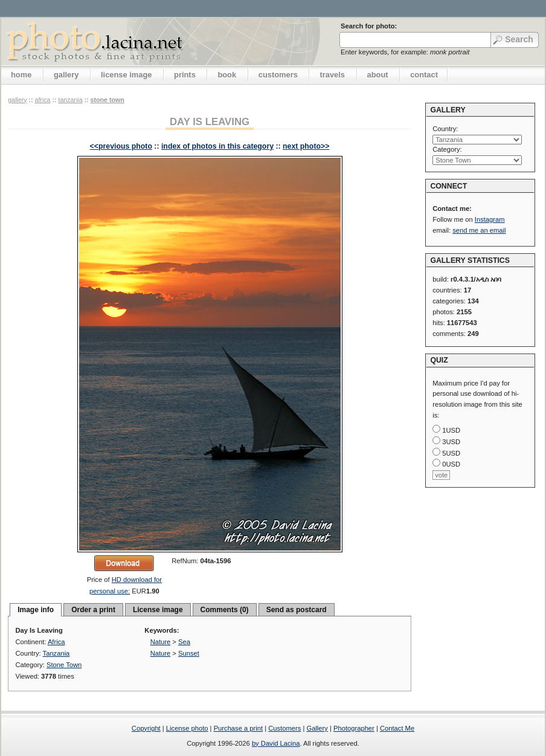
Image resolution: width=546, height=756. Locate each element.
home (21, 75)
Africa (42, 100)
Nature (161, 642)
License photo (187, 728)
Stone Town (108, 100)
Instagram (490, 219)
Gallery (317, 728)
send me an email (479, 230)
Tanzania (70, 100)
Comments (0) (225, 610)
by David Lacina (276, 743)
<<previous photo (121, 146)
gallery (66, 75)
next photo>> (306, 146)
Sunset (189, 653)
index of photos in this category (217, 146)
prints (185, 75)
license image (126, 75)
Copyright (146, 728)
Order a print (93, 610)
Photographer (354, 728)
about (378, 75)
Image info (36, 610)
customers (278, 75)
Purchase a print (238, 728)
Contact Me (397, 728)
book (227, 75)
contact (424, 75)
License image (158, 610)
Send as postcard (297, 610)
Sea (184, 642)
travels (332, 75)
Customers (284, 728)
